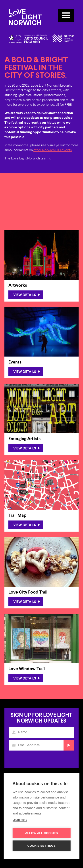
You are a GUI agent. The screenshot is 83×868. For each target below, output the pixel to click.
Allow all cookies (41, 833)
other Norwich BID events (53, 150)
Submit (68, 746)
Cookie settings (42, 846)
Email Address (14, 746)
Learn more (20, 820)
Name (14, 734)
